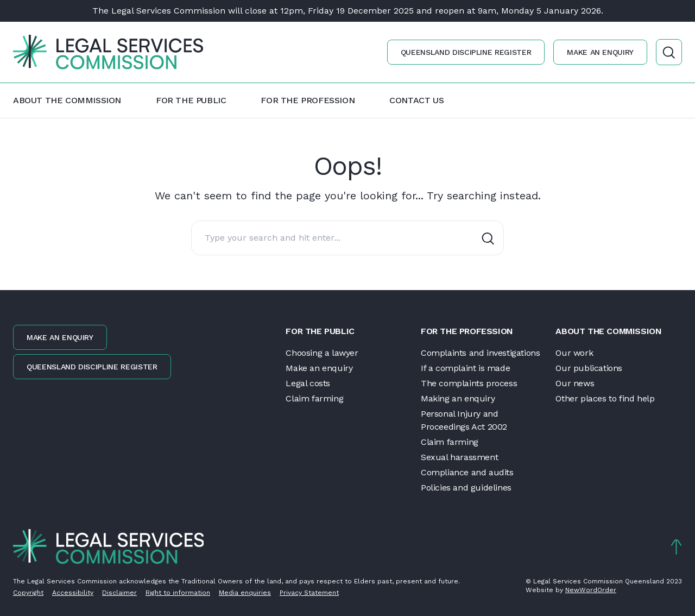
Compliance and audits (467, 472)
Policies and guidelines (466, 488)
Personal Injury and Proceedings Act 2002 (464, 420)
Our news (575, 383)
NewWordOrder (591, 590)
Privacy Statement (309, 593)
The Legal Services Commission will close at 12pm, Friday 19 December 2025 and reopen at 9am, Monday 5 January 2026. (348, 11)
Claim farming (314, 398)
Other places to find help (605, 398)
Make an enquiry (600, 52)
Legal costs (308, 383)
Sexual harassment (459, 457)
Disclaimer (119, 593)
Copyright (28, 593)
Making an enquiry (458, 398)
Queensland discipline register (466, 52)
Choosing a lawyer (322, 353)
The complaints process (469, 383)
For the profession (308, 100)
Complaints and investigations (480, 353)
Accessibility (73, 593)
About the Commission (67, 100)
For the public (191, 100)
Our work (574, 353)
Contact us (416, 100)
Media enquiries (245, 593)
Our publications (589, 368)
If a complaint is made (465, 368)
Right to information (178, 593)
